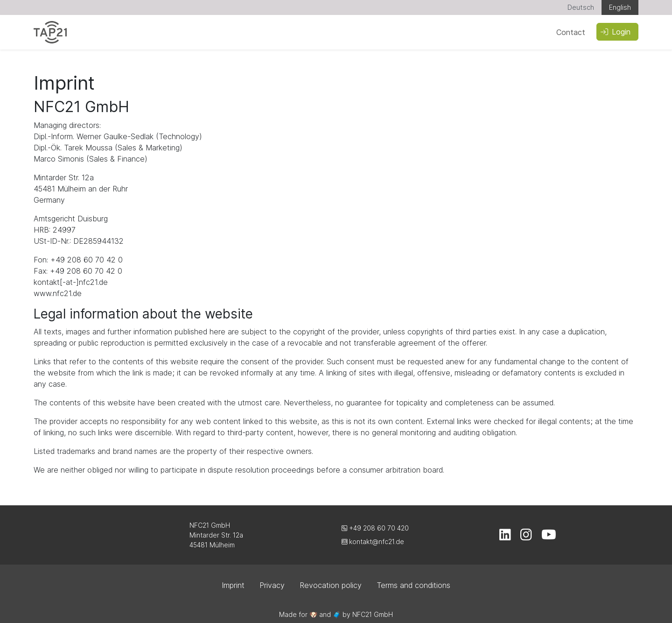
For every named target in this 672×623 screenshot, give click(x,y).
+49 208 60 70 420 (375, 528)
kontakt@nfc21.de (373, 542)
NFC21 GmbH (373, 614)
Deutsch (581, 7)
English (620, 7)
